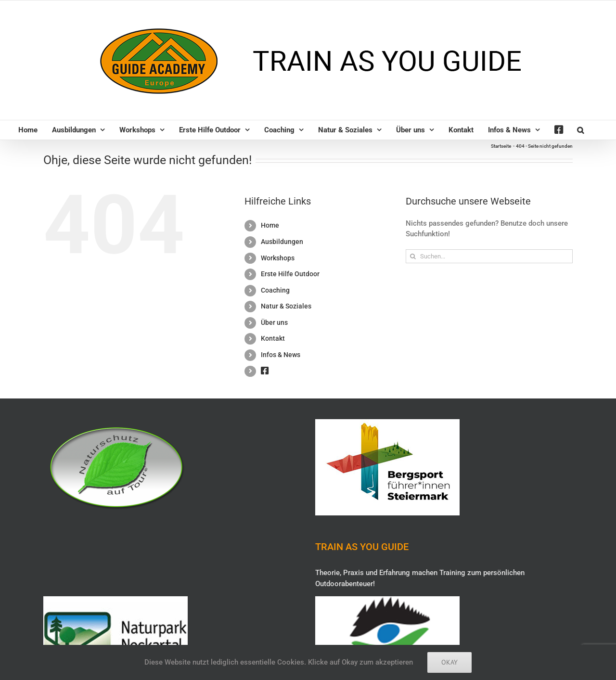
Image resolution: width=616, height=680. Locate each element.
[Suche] (413, 256)
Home (270, 225)
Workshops (278, 258)
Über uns (274, 322)
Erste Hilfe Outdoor (290, 274)
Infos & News (281, 355)
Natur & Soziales (286, 306)
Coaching (275, 290)
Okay (449, 662)
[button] (580, 130)
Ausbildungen (282, 242)
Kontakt (273, 338)
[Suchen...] (489, 256)
